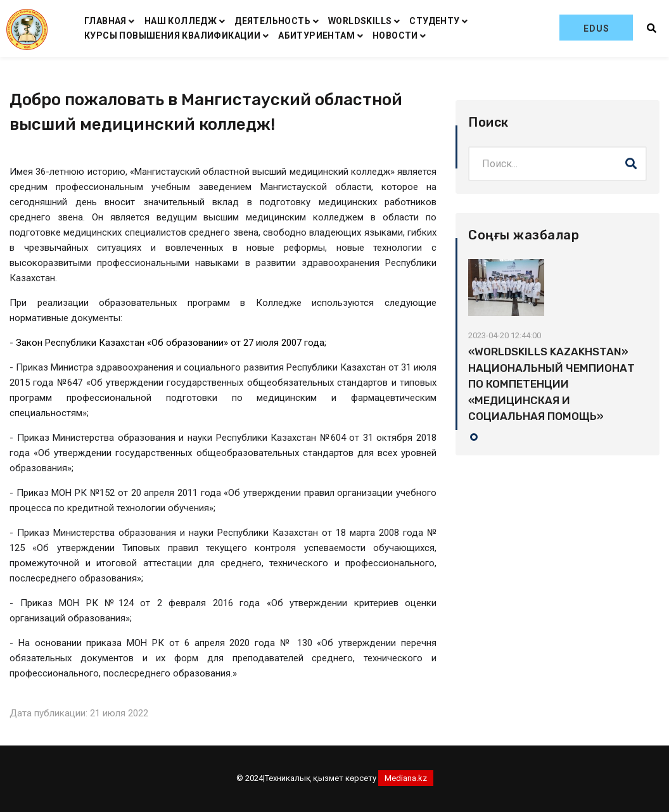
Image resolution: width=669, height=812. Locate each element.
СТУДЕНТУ (434, 21)
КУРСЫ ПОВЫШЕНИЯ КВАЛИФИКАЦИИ (172, 35)
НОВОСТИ (395, 35)
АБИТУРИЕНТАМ (316, 35)
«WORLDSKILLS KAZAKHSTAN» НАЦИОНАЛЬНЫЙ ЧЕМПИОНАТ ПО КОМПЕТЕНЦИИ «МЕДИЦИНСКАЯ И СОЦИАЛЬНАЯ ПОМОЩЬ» (551, 384)
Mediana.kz (406, 778)
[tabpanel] (557, 342)
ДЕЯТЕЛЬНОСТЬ (272, 21)
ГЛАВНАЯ (105, 21)
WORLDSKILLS (360, 21)
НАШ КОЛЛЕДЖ (181, 21)
